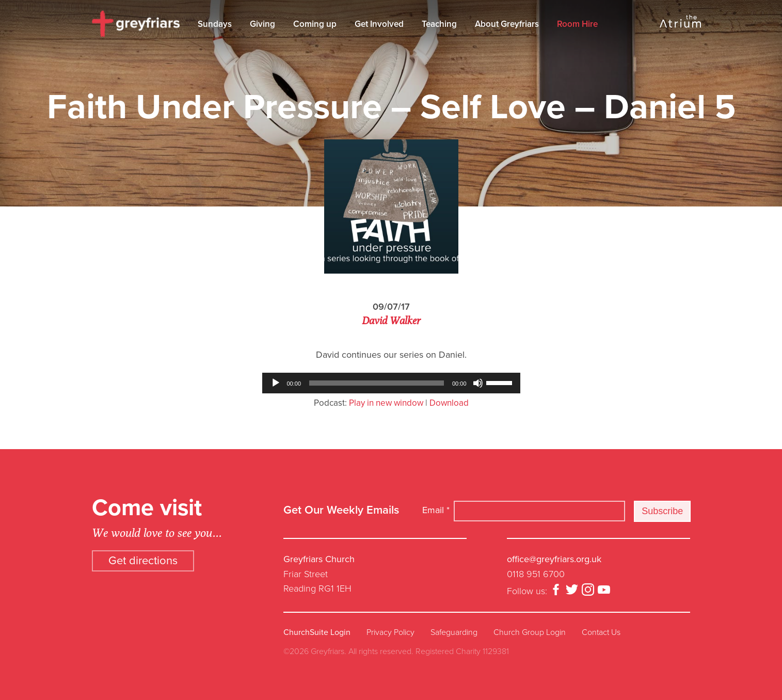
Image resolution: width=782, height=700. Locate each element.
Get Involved (379, 24)
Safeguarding (454, 632)
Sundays (215, 24)
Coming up (315, 24)
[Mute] (478, 383)
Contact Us (601, 632)
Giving (262, 24)
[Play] (276, 383)
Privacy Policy (390, 632)
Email (436, 510)
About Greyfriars (507, 24)
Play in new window (386, 403)
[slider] (377, 383)
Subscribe (662, 511)
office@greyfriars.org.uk (554, 559)
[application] (391, 383)
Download (449, 403)
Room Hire (577, 24)
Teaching (439, 24)
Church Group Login (530, 632)
